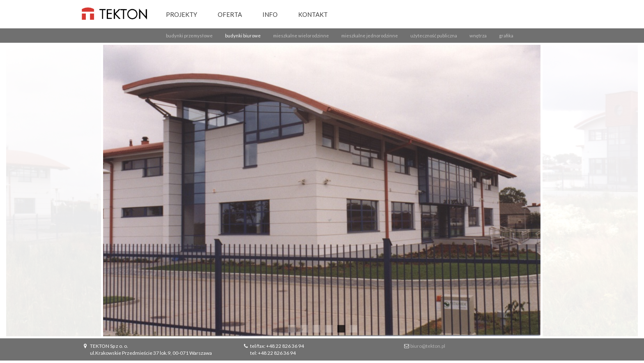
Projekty (182, 14)
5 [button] (340, 328)
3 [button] (316, 328)
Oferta (230, 14)
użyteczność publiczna (434, 36)
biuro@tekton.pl (428, 346)
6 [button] (353, 328)
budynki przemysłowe (189, 36)
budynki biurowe (243, 36)
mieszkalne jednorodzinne (370, 36)
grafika (506, 36)
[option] (322, 191)
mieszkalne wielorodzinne (301, 36)
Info (270, 14)
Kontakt (313, 14)
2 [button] (304, 328)
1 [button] (291, 328)
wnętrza (478, 36)
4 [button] (328, 328)
